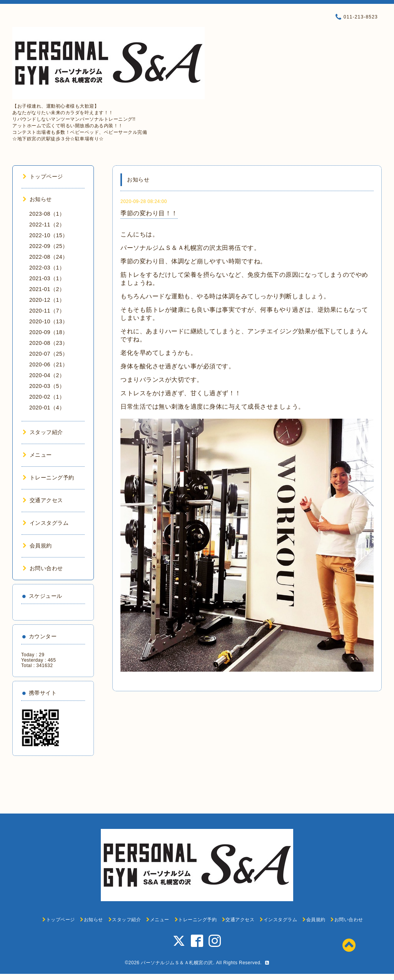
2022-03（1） (47, 268)
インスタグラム (46, 523)
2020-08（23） (48, 343)
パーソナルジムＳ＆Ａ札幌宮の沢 (177, 963)
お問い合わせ (43, 568)
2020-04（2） (47, 375)
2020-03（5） (47, 386)
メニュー (37, 455)
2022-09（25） (48, 246)
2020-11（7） (47, 311)
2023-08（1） (47, 214)
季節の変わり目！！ (149, 213)
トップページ (43, 176)
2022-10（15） (48, 235)
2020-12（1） (47, 300)
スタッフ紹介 (43, 432)
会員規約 (37, 546)
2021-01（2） (47, 289)
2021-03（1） (47, 278)
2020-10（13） (48, 321)
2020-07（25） (48, 354)
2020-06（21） (48, 364)
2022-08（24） (48, 257)
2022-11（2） (47, 225)
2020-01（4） (47, 408)
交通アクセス (43, 500)
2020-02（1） (47, 397)
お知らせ (37, 199)
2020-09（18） (48, 332)
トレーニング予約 (48, 478)
